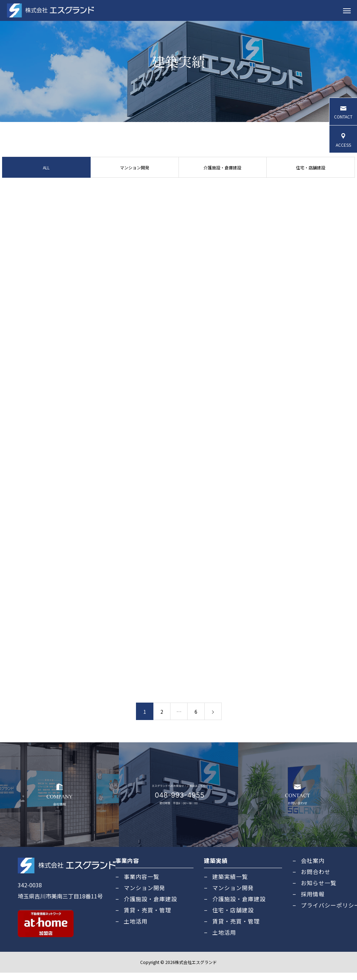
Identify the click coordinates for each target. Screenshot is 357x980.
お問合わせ (316, 879)
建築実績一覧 (230, 884)
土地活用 (136, 928)
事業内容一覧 (142, 884)
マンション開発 (134, 174)
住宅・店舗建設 (312, 174)
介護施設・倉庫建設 (223, 174)
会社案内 (313, 868)
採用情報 (313, 901)
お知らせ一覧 (319, 890)
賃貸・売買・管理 (147, 917)
